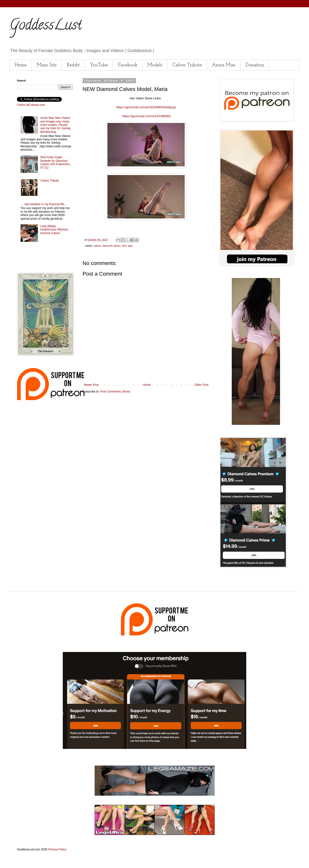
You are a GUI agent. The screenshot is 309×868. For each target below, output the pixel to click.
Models (155, 65)
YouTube (99, 65)
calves (97, 246)
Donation (255, 65)
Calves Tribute (187, 65)
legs (130, 246)
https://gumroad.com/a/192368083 (146, 116)
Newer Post (91, 385)
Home (21, 65)
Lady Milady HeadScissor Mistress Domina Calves (54, 230)
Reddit (73, 65)
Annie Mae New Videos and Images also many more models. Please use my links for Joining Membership (55, 125)
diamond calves (111, 246)
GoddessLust (46, 26)
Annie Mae (224, 65)
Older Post (201, 385)
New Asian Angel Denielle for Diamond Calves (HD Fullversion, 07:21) (56, 162)
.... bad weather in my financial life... (44, 204)
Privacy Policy (57, 849)
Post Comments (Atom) (115, 392)
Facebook (128, 65)
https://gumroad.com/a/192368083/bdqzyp (146, 107)
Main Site (47, 65)
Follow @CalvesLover (31, 105)
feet (124, 246)
